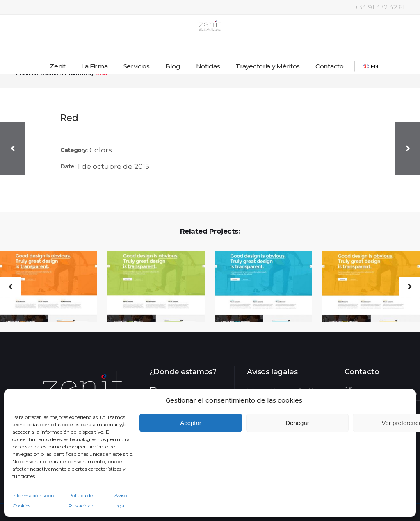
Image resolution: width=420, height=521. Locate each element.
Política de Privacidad (81, 501)
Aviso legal (121, 501)
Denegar (297, 423)
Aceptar (191, 423)
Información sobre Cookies (34, 501)
